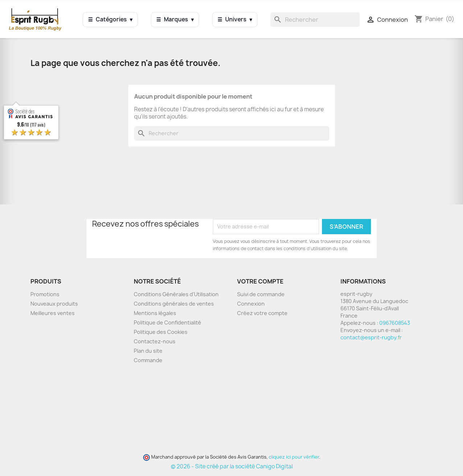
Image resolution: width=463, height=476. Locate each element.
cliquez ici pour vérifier (294, 457)
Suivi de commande (261, 294)
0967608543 (395, 323)
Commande (148, 360)
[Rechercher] (315, 20)
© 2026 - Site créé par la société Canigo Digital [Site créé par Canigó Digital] (232, 466)
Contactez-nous (155, 341)
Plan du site (148, 351)
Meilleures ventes (53, 313)
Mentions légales (155, 313)
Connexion (251, 304)
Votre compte (260, 281)
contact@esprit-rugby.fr (371, 337)
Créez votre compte (262, 313)
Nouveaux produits (54, 304)
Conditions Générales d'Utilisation (176, 294)
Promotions (45, 294)
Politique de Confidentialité (168, 322)
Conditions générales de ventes (174, 304)
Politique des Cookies (161, 332)
